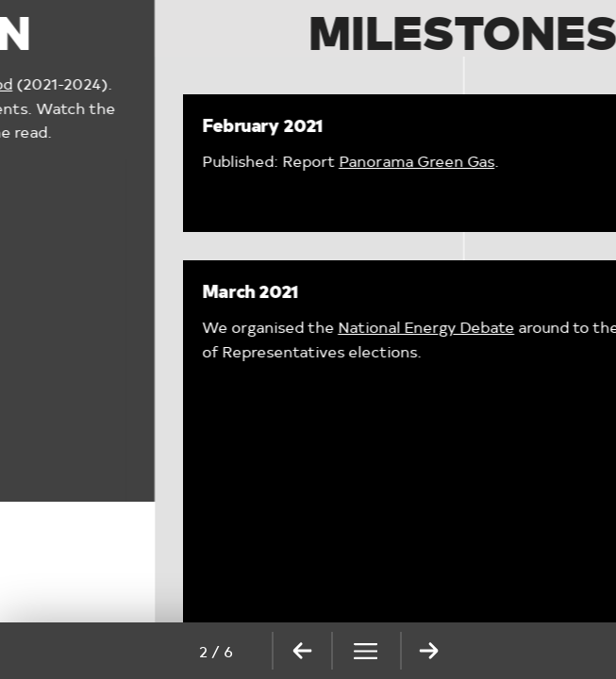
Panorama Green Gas (262, 161)
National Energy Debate (271, 327)
